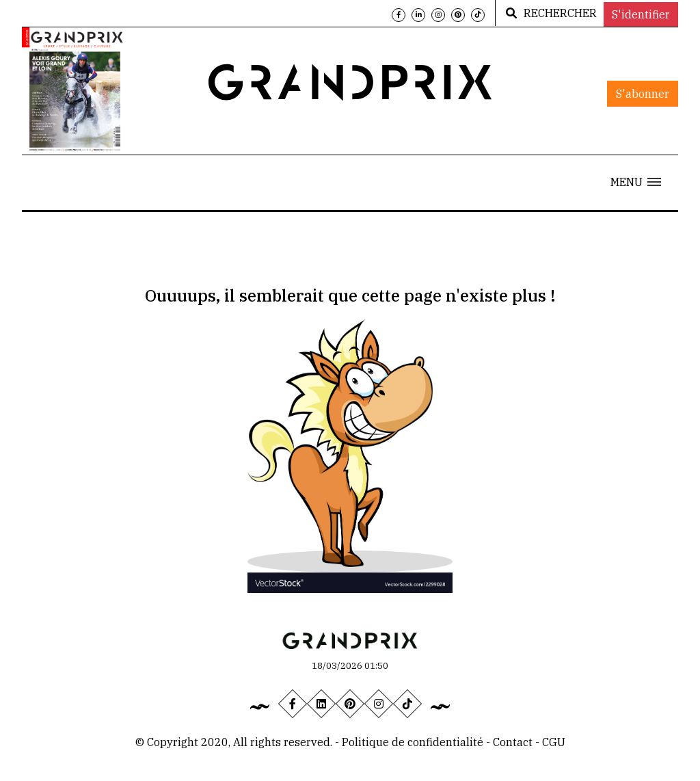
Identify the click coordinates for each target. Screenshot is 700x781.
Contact (514, 742)
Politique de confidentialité (413, 742)
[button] (636, 182)
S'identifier (641, 14)
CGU (554, 742)
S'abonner (643, 94)
